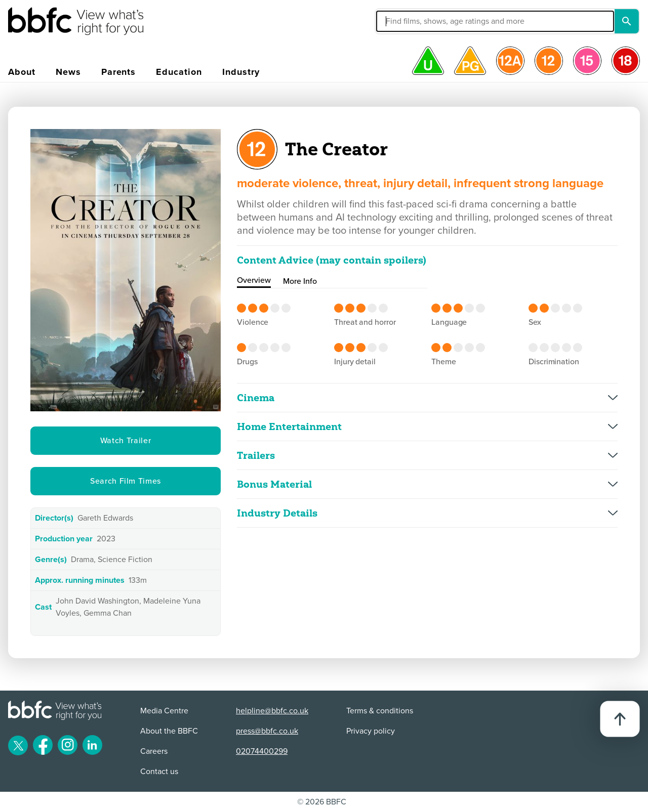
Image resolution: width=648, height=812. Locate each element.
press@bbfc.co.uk (267, 731)
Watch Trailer (126, 441)
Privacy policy (371, 731)
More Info (300, 281)
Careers (154, 751)
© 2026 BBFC (322, 802)
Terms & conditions (380, 711)
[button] (419, 21)
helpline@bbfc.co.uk (272, 711)
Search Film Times (126, 481)
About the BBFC (169, 731)
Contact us (159, 772)
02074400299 (262, 751)
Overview (254, 280)
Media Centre (164, 711)
